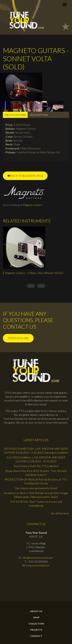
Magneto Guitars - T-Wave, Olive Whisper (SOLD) (34, 273)
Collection (36, 624)
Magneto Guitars (33, 205)
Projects (36, 630)
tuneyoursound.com (38, 565)
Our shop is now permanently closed (36, 488)
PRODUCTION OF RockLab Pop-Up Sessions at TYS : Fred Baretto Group (36, 481)
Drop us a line (18, 338)
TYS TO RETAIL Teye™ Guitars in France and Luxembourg (36, 504)
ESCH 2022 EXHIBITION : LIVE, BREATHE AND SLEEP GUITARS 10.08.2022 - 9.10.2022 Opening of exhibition (36, 451)
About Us (36, 611)
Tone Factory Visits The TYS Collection (36, 466)
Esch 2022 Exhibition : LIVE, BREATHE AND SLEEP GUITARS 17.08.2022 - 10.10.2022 (36, 459)
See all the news (60, 513)
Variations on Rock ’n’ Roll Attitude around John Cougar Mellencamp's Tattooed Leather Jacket (36, 495)
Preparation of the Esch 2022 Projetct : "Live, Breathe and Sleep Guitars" (36, 473)
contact (36, 636)
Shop (36, 617)
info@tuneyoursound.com (38, 558)
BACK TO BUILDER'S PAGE (25, 176)
